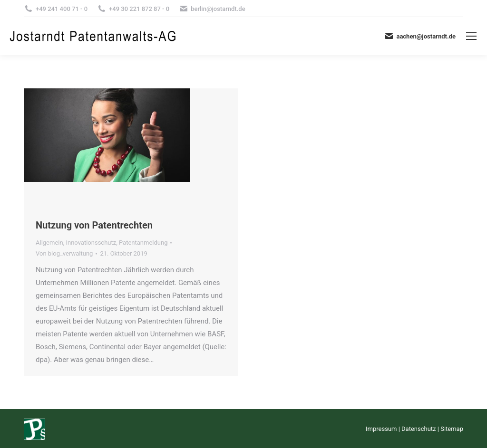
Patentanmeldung (143, 243)
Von (64, 253)
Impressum (381, 429)
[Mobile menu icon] (471, 36)
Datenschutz (419, 429)
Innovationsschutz (91, 243)
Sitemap (452, 429)
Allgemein (49, 243)
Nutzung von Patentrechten (94, 225)
